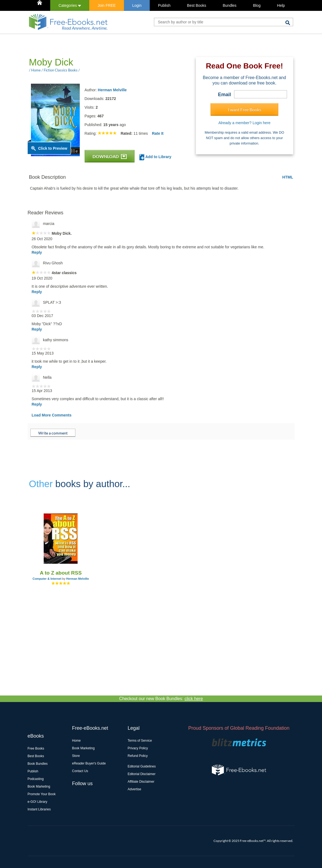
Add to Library (155, 157)
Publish (164, 5)
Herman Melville (112, 90)
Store (76, 756)
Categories (70, 5)
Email (224, 95)
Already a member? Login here (244, 123)
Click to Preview (53, 148)
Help (281, 5)
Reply (37, 252)
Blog (257, 5)
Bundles (230, 5)
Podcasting (36, 779)
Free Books (36, 748)
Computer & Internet (47, 579)
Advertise (135, 789)
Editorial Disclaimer (142, 774)
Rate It (158, 133)
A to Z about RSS (61, 573)
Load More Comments (52, 415)
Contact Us (80, 771)
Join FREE (107, 5)
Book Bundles (38, 764)
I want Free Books (245, 110)
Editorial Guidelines (142, 766)
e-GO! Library (38, 802)
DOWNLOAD (110, 156)
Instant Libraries (39, 809)
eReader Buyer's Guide (89, 763)
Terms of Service (140, 741)
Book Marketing (39, 786)
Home (76, 741)
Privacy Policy (138, 748)
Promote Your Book (42, 794)
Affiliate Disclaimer (141, 782)
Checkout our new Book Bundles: (161, 699)
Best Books (197, 5)
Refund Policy (138, 756)
